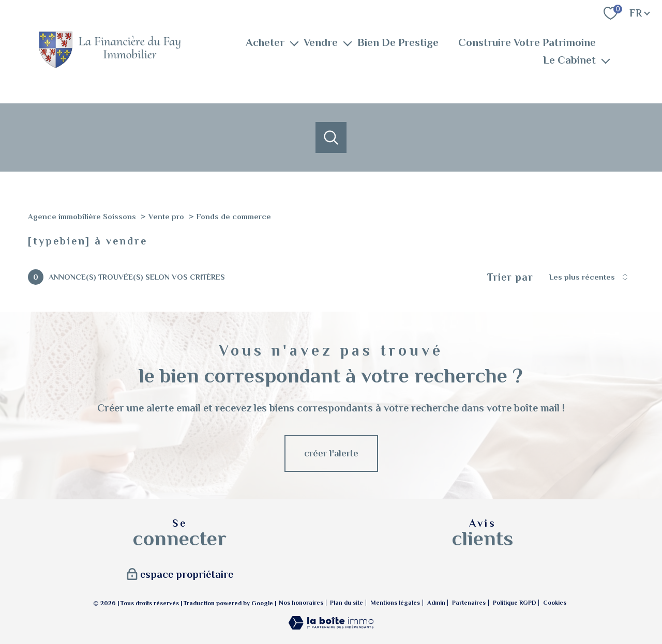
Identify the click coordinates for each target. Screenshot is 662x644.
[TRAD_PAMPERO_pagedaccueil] (109, 66)
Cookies (555, 603)
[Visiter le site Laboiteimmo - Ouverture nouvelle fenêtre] (331, 626)
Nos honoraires (301, 603)
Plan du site (347, 603)
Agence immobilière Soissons (82, 217)
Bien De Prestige (398, 43)
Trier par (510, 277)
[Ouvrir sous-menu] (294, 43)
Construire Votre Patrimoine (527, 43)
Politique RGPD (515, 603)
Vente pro (166, 217)
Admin (436, 603)
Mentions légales (395, 603)
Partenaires (469, 603)
